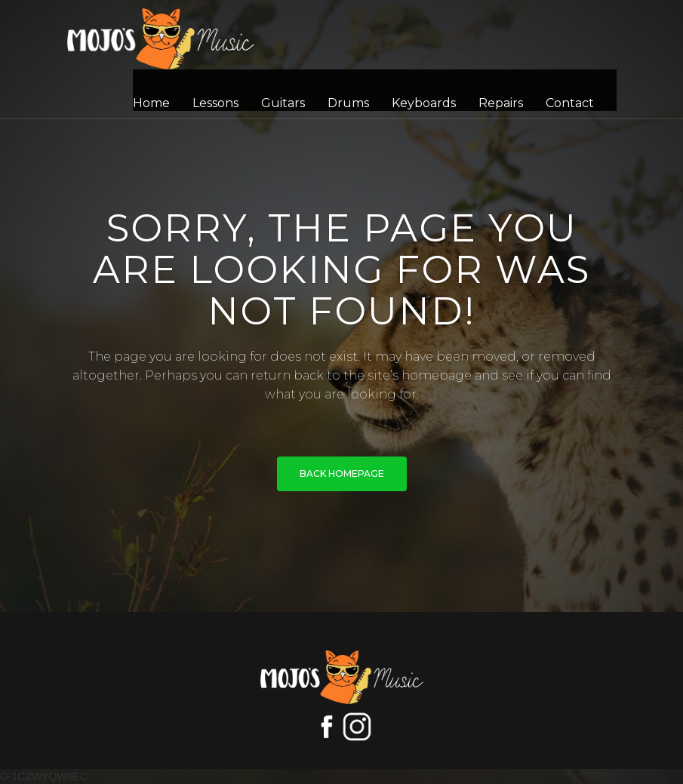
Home (151, 103)
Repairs (501, 103)
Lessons (215, 103)
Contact (570, 103)
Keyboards (424, 103)
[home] (161, 38)
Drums (348, 103)
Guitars (283, 103)
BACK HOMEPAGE (342, 473)
